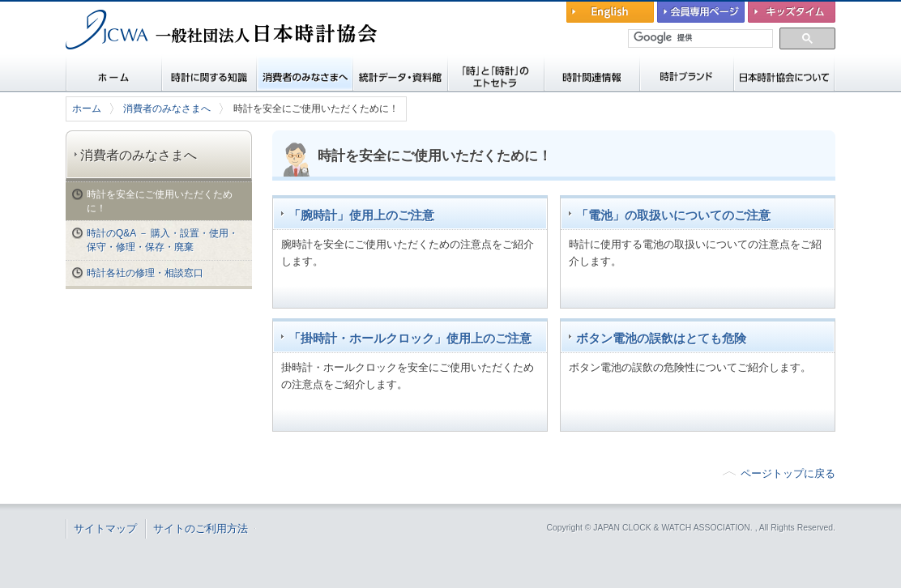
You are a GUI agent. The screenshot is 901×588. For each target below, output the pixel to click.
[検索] (701, 38)
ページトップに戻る (788, 473)
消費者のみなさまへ (167, 109)
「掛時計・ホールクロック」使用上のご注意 (410, 338)
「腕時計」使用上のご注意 (361, 215)
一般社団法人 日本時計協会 (150, 61)
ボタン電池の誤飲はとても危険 (661, 338)
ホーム (87, 109)
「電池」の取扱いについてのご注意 (673, 215)
